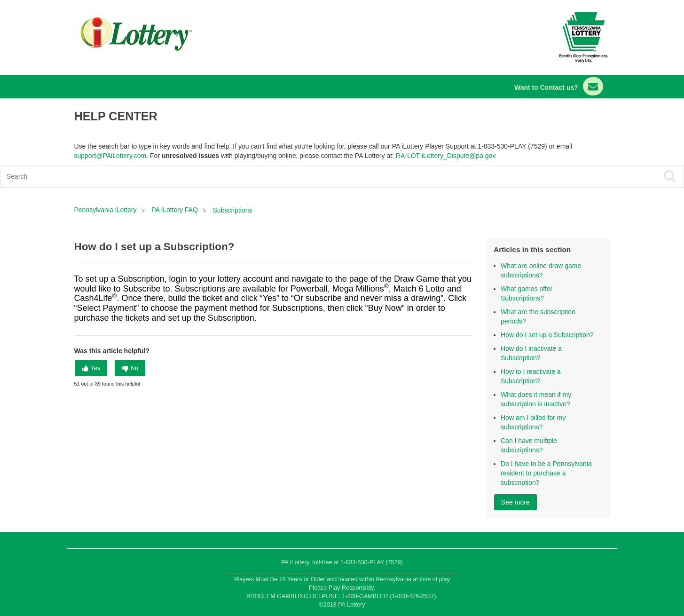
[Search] (274, 176)
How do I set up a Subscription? (547, 335)
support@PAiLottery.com (110, 156)
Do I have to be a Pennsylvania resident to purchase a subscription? (546, 473)
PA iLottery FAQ (175, 210)
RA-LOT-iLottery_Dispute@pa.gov (446, 156)
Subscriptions (233, 210)
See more (515, 502)
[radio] (91, 368)
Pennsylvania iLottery (106, 210)
